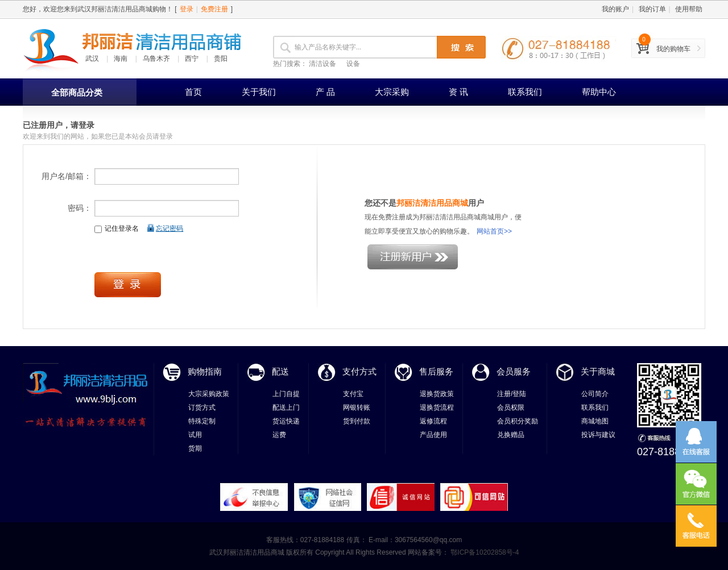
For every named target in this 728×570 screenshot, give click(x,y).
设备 (353, 64)
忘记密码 (169, 228)
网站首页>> (494, 231)
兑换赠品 (511, 435)
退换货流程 (437, 407)
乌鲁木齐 (156, 59)
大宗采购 (392, 92)
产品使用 (433, 435)
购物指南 (205, 371)
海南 (121, 59)
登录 (187, 9)
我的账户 (615, 9)
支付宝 (353, 394)
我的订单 (652, 9)
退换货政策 (437, 394)
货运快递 (286, 421)
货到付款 (357, 421)
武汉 (92, 59)
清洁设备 (322, 64)
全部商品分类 (77, 92)
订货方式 (202, 407)
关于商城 (598, 371)
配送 (280, 371)
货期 (195, 448)
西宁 (192, 59)
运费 (279, 435)
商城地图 (595, 421)
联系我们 (525, 92)
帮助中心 (599, 92)
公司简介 (595, 394)
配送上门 (286, 407)
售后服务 (436, 371)
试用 (195, 435)
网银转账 (357, 407)
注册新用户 (413, 257)
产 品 (325, 92)
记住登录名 (117, 228)
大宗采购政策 (209, 394)
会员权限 (511, 407)
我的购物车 (673, 49)
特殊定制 (202, 421)
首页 (193, 92)
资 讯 (458, 92)
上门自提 (286, 394)
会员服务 (514, 371)
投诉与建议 (598, 435)
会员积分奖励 (518, 421)
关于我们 (259, 92)
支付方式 (359, 371)
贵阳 (221, 59)
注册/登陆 (512, 394)
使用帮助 (689, 9)
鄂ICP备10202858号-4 (484, 552)
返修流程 (433, 421)
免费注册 (214, 9)
